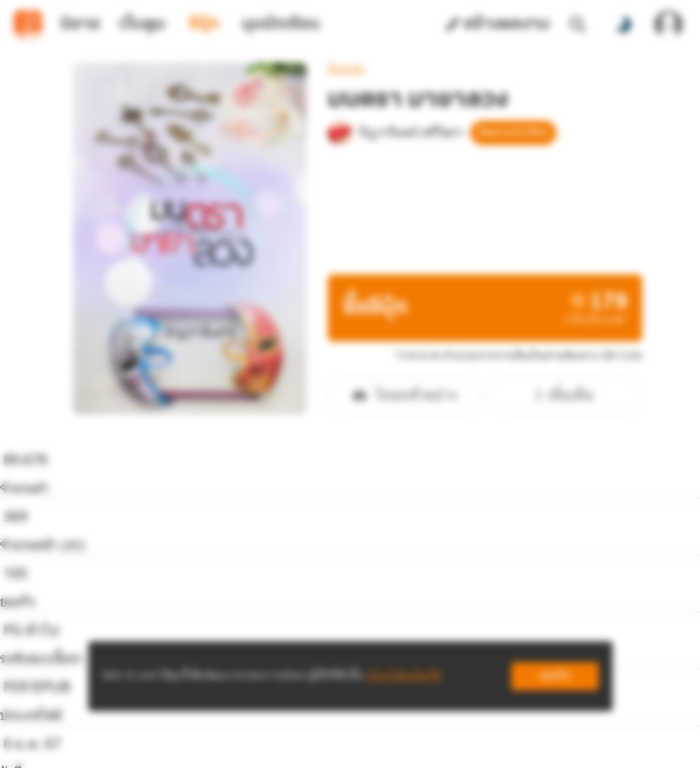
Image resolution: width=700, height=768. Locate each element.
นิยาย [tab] (80, 24)
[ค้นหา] (578, 24)
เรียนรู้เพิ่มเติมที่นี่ (404, 676)
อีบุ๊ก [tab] (204, 24)
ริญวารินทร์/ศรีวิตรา (401, 75)
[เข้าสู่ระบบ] (669, 24)
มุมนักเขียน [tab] (281, 24)
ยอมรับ (555, 676)
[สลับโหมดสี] (623, 24)
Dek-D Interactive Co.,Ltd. (290, 740)
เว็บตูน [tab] (142, 24)
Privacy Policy (476, 740)
